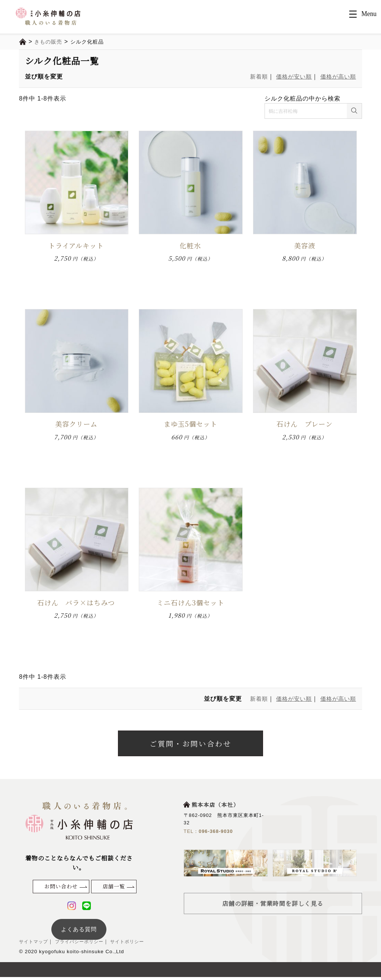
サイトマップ (35, 945)
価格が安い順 (291, 77)
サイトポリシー (134, 945)
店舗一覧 (114, 889)
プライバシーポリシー (82, 945)
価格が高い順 (337, 77)
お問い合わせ (61, 889)
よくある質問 (79, 932)
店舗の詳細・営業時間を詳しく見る (273, 906)
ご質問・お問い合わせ (190, 745)
